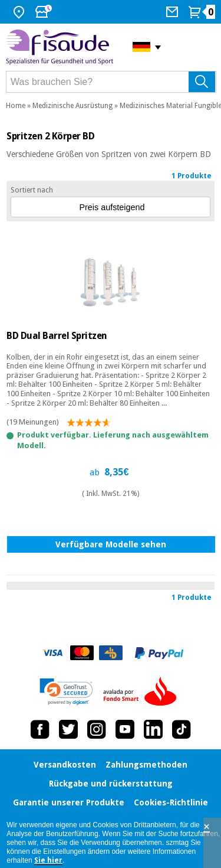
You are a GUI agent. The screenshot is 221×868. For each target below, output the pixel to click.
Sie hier (48, 860)
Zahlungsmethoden (146, 765)
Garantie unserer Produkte (69, 802)
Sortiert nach (32, 190)
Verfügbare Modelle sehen (111, 544)
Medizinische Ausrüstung (72, 106)
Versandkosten (65, 765)
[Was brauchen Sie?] (111, 82)
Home (16, 106)
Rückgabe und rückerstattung (111, 784)
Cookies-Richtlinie (171, 802)
